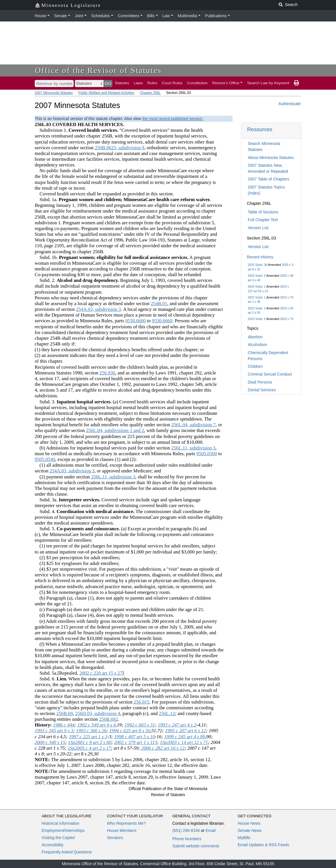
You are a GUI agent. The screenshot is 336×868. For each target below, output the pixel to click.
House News (249, 823)
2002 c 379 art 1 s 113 (136, 742)
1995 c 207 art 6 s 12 (186, 731)
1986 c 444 (64, 725)
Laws (138, 83)
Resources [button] (260, 129)
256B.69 (65, 713)
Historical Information (60, 823)
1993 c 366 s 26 (91, 731)
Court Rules (172, 83)
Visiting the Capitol (58, 838)
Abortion (255, 337)
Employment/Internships (63, 830)
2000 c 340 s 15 (50, 742)
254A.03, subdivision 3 (98, 309)
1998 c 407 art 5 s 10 (135, 737)
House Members (122, 830)
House (40, 16)
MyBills (244, 838)
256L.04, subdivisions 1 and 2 (115, 430)
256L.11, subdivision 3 (193, 448)
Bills (151, 16)
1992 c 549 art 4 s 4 (96, 725)
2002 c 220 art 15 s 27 (101, 673)
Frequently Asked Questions (67, 852)
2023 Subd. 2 (257, 308)
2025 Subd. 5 (257, 276)
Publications (216, 16)
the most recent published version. (173, 119)
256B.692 (109, 719)
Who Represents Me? (126, 823)
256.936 (107, 373)
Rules (152, 83)
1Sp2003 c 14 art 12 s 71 (184, 742)
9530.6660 (162, 321)
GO (108, 83)
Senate (60, 16)
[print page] (296, 83)
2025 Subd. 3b (257, 265)
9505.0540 (45, 459)
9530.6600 (135, 321)
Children (255, 366)
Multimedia (187, 16)
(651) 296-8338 (186, 830)
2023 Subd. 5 (257, 319)
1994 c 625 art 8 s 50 (130, 731)
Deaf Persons (260, 382)
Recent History (260, 257)
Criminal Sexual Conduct (270, 374)
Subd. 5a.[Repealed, (57, 673)
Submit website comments (196, 846)
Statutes (122, 83)
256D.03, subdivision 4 (98, 713)
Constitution (198, 83)
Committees (129, 16)
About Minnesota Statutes (271, 158)
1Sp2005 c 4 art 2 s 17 (89, 748)
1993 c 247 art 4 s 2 (177, 725)
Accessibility (52, 845)
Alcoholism (257, 345)
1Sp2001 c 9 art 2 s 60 (90, 742)
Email (211, 830)
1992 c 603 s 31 (140, 725)
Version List (258, 228)
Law (166, 16)
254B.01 (159, 304)
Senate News (250, 830)
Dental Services (262, 390)
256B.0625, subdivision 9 (120, 148)
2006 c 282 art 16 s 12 (163, 748)
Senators (115, 838)
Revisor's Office (226, 83)
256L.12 (167, 713)
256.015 (141, 702)
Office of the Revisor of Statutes (98, 70)
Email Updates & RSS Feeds (263, 845)
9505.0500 (207, 454)
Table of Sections (263, 212)
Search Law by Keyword (268, 83)
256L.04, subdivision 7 (193, 425)
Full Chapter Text (263, 220)
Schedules (100, 16)
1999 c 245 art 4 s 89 (185, 737)
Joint (79, 16)
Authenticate (290, 104)
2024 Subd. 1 (257, 286)
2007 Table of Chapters (268, 179)
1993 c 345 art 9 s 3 (54, 731)
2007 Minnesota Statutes (54, 93)
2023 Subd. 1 (257, 297)
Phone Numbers (187, 839)
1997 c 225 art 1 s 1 (88, 737)
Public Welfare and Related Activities (106, 93)
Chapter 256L (150, 93)
